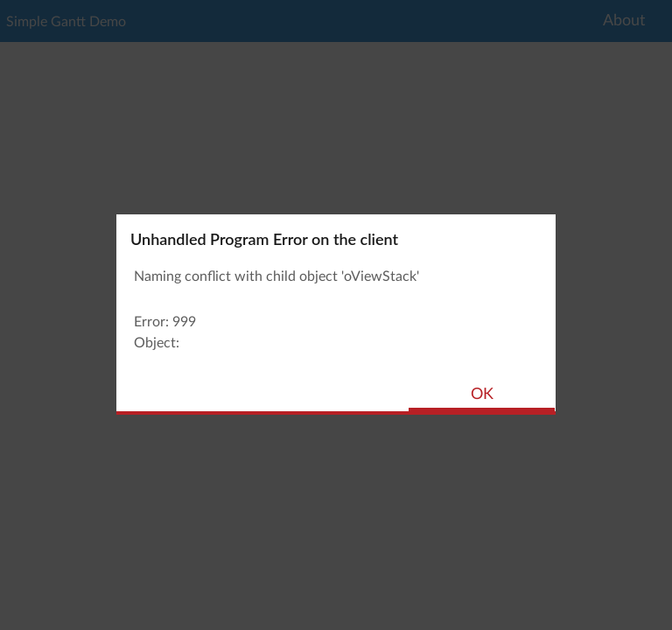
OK (482, 395)
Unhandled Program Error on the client (264, 239)
